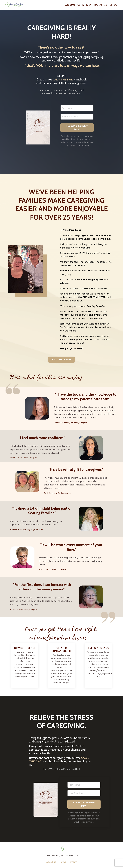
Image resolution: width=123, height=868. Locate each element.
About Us (70, 5)
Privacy (73, 862)
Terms (63, 862)
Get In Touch (84, 5)
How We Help (100, 5)
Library (113, 5)
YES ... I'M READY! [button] (62, 360)
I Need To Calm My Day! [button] (77, 128)
